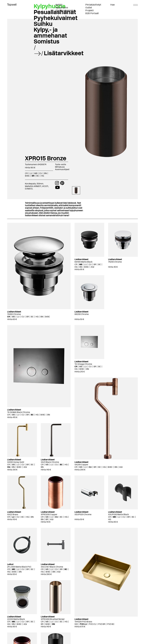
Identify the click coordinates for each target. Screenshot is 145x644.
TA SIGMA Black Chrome (19, 412)
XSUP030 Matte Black (118, 514)
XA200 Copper (81, 465)
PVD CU (93, 624)
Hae (113, 5)
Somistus (47, 41)
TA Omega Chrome (83, 364)
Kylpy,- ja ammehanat (50, 33)
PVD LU (83, 624)
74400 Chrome (14, 314)
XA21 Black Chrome (50, 462)
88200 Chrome (82, 314)
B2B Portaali (92, 13)
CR (26, 173)
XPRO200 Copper (49, 514)
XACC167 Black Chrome (52, 567)
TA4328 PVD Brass (83, 622)
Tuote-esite (61, 164)
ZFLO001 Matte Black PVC (19, 567)
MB (36, 173)
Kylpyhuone (62, 8)
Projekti (89, 10)
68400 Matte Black (83, 262)
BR (33, 176)
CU (41, 173)
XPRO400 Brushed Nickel (53, 619)
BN (45, 173)
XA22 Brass (13, 514)
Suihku (43, 24)
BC (38, 176)
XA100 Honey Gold (16, 462)
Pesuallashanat (55, 12)
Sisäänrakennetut (65, 10)
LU (31, 173)
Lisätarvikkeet (64, 53)
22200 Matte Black (16, 619)
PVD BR (102, 624)
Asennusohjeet (62, 169)
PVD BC (111, 624)
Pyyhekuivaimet (56, 18)
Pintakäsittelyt (93, 5)
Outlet (89, 8)
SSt (76, 624)
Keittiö (59, 5)
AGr (93, 267)
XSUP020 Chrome (83, 514)
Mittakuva (60, 167)
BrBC (27, 176)
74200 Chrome (115, 262)
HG (42, 176)
